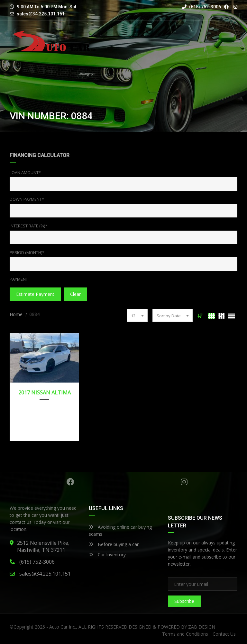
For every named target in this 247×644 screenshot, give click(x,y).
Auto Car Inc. (63, 627)
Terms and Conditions (185, 634)
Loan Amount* (25, 172)
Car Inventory (107, 555)
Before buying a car (114, 544)
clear (75, 294)
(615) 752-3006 (201, 7)
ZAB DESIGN (202, 627)
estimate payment (35, 294)
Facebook (70, 482)
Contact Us (224, 634)
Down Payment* (27, 199)
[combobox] (137, 315)
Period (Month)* (27, 252)
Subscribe (184, 601)
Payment (19, 279)
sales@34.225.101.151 (41, 14)
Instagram (184, 482)
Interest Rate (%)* (28, 226)
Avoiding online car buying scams (120, 530)
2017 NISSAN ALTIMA (45, 393)
